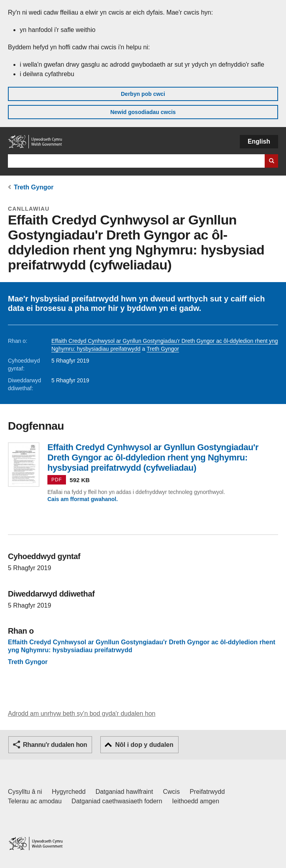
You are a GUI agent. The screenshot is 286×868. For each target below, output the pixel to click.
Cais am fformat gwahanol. (83, 499)
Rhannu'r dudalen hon (55, 745)
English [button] (259, 141)
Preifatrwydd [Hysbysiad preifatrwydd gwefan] (207, 792)
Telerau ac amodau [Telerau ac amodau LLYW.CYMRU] (35, 801)
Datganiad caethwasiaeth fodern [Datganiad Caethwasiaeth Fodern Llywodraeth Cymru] (117, 801)
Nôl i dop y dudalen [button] (144, 745)
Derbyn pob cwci (143, 94)
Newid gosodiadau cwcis (143, 112)
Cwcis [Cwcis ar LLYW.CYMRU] (172, 792)
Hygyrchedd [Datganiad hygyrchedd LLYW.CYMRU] (69, 792)
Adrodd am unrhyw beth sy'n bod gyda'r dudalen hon (82, 714)
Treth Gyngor (34, 187)
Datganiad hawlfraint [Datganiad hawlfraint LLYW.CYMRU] (124, 792)
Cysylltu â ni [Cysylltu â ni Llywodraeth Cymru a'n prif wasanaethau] (25, 792)
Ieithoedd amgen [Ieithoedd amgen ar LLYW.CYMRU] (196, 801)
